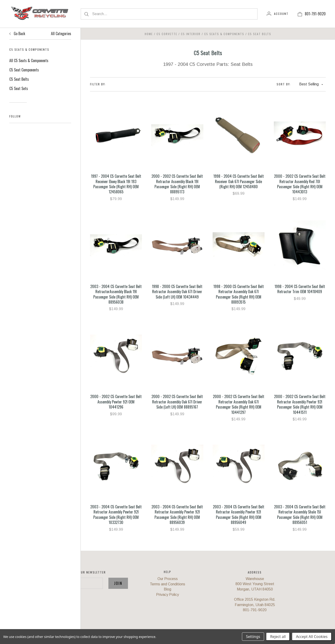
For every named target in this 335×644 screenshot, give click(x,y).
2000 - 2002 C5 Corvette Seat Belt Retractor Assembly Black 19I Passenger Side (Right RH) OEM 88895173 (177, 184)
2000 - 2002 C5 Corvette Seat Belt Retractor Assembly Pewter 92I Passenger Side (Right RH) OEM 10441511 (300, 404)
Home (149, 34)
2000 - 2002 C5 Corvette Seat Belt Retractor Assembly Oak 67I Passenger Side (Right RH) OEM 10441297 (239, 404)
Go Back (17, 34)
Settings (253, 637)
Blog (167, 589)
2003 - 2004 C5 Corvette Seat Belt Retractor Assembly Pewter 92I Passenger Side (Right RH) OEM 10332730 (116, 515)
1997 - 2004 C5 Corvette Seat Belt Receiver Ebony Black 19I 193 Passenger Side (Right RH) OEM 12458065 (116, 184)
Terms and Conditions (167, 584)
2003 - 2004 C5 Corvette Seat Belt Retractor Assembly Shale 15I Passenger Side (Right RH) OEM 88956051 (300, 515)
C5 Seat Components (24, 70)
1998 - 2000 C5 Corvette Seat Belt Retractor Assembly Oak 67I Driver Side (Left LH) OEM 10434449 (177, 292)
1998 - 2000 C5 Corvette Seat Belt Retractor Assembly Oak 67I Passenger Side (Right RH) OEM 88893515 (239, 294)
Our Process (168, 579)
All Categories (61, 34)
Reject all (278, 637)
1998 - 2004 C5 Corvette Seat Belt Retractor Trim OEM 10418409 (300, 289)
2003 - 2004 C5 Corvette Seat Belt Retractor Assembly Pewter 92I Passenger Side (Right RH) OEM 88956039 (177, 515)
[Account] (278, 14)
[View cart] (300, 14)
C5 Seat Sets (19, 88)
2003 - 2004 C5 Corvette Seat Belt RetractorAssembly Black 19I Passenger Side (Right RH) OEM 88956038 (116, 294)
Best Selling (311, 84)
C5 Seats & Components (224, 34)
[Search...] (169, 14)
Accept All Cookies (312, 637)
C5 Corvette (167, 34)
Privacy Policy (167, 595)
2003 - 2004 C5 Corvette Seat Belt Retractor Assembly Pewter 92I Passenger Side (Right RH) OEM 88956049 (239, 515)
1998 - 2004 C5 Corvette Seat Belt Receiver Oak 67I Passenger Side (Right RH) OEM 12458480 (239, 181)
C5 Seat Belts (19, 79)
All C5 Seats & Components (29, 60)
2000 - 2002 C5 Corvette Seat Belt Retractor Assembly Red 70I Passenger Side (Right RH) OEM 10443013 (300, 184)
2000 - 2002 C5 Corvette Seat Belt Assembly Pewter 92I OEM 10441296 (116, 402)
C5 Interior (191, 34)
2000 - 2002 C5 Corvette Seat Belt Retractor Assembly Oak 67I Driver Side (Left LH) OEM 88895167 (177, 402)
